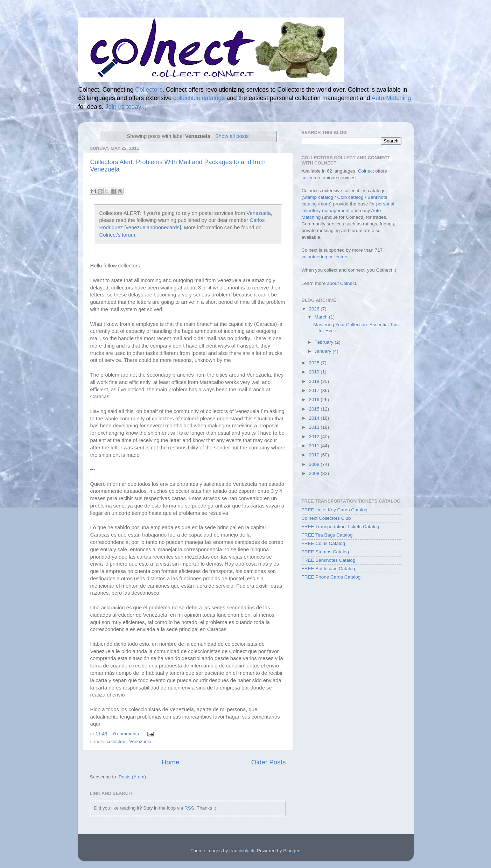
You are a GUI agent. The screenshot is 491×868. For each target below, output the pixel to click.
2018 (315, 381)
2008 (315, 473)
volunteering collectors (325, 257)
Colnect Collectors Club (326, 518)
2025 (315, 363)
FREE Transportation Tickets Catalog (341, 527)
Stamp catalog (318, 197)
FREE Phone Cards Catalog (331, 577)
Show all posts (232, 136)
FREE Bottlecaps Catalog (328, 569)
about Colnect (341, 283)
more (325, 204)
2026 (315, 309)
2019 (315, 372)
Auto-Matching (391, 98)
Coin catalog (350, 197)
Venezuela (258, 213)
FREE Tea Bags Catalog (327, 535)
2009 (315, 464)
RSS (189, 808)
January (324, 351)
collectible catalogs (199, 98)
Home (170, 762)
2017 (315, 390)
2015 (315, 409)
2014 (315, 418)
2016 (315, 400)
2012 (315, 437)
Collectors (149, 90)
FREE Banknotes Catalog (329, 560)
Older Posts (269, 762)
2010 (315, 455)
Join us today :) (126, 107)
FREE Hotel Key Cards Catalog (335, 510)
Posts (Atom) (132, 777)
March (322, 317)
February (325, 342)
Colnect (366, 171)
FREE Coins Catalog (324, 543)
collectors (117, 741)
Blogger (291, 851)
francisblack (242, 851)
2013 (315, 427)
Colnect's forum (117, 235)
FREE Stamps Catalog (325, 552)
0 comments (126, 734)
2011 (315, 446)
